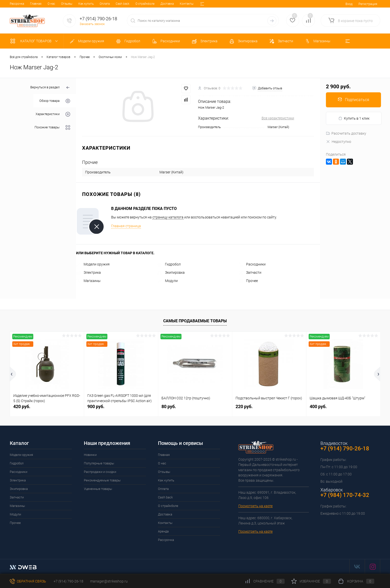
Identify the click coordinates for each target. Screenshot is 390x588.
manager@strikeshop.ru (109, 581)
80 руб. (169, 406)
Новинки (90, 455)
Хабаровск (332, 490)
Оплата (84, 4)
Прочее (248, 281)
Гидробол (169, 264)
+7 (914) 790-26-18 (68, 581)
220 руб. (244, 406)
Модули (168, 281)
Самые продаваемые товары (195, 321)
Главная (16, 4)
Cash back (102, 4)
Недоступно (339, 142)
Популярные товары (99, 463)
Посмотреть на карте (255, 506)
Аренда (184, 4)
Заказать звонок (92, 24)
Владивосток (334, 443)
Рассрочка (166, 540)
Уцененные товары (98, 489)
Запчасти (250, 272)
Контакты (166, 4)
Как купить (66, 4)
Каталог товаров (35, 41)
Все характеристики (278, 118)
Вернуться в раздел (50, 88)
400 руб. (318, 406)
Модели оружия (93, 264)
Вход (349, 4)
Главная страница (126, 226)
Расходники (252, 264)
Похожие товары (52, 127)
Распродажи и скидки (100, 472)
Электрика (88, 272)
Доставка (147, 4)
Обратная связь (28, 581)
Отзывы (46, 4)
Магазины (88, 281)
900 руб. (96, 406)
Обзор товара (55, 101)
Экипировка (171, 272)
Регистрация (368, 4)
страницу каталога (168, 217)
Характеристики (53, 114)
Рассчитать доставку (346, 133)
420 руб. (22, 406)
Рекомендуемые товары (102, 480)
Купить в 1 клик (354, 118)
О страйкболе (125, 4)
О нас (31, 4)
